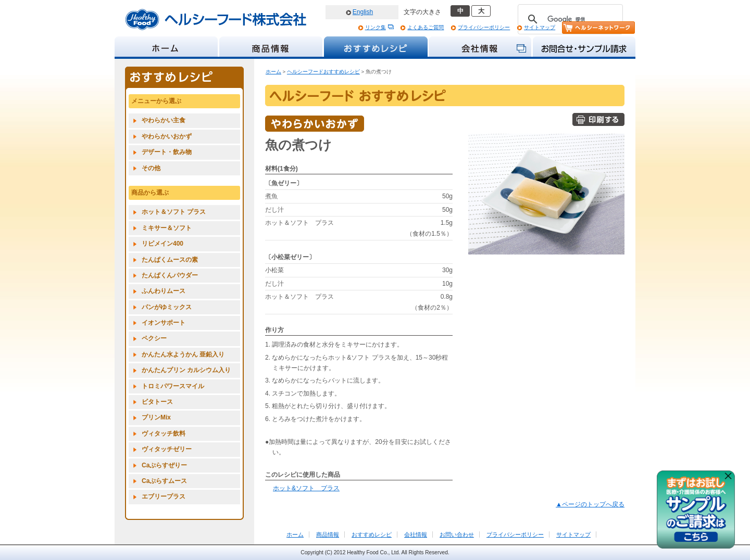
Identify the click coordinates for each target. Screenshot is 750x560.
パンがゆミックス (167, 307)
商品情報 (328, 534)
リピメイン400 (162, 244)
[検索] (569, 19)
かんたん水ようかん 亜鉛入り (183, 354)
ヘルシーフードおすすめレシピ (323, 72)
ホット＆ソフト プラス (174, 212)
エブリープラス (164, 497)
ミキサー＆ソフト (167, 228)
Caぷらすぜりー (164, 465)
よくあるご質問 (426, 27)
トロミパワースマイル (173, 386)
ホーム (273, 72)
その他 (151, 168)
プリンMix (156, 417)
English (363, 12)
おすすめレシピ (372, 534)
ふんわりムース (164, 291)
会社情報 (416, 534)
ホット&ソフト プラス (306, 488)
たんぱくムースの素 (170, 260)
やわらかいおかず (167, 136)
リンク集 (376, 27)
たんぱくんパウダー (170, 275)
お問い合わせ (457, 534)
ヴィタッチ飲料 (164, 434)
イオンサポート (164, 323)
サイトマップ (540, 27)
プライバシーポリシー (484, 27)
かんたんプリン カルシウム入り (186, 370)
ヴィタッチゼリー (167, 449)
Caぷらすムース (164, 481)
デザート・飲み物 (167, 152)
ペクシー (154, 338)
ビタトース (157, 402)
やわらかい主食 (164, 120)
